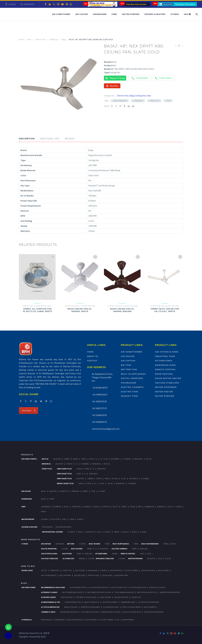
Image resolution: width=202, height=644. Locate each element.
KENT (64, 519)
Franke (115, 554)
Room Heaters (164, 374)
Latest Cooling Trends (131, 607)
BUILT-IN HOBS (91, 620)
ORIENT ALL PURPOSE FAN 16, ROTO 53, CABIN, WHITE (37, 310)
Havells (97, 507)
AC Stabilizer (68, 558)
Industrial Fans (165, 356)
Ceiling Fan (54, 39)
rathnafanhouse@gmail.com (106, 429)
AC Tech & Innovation (50, 607)
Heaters (104, 570)
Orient (85, 491)
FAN (118, 620)
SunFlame (144, 549)
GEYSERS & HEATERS (29, 527)
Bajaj (64, 39)
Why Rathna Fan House (69, 612)
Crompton (64, 491)
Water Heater (164, 392)
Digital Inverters (132, 378)
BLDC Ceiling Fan (167, 306)
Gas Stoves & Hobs (167, 352)
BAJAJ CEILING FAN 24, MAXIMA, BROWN (122, 310)
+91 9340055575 (99, 422)
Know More (29, 411)
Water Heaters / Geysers (52, 532)
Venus (43, 511)
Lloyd (105, 459)
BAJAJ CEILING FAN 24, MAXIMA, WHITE (80, 310)
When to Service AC (92, 602)
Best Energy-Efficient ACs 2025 (99, 592)
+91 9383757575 (99, 408)
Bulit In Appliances (49, 575)
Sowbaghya (149, 507)
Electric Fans (130, 392)
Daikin (75, 459)
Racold (126, 532)
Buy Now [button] (112, 86)
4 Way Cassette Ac (64, 479)
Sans (142, 554)
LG (96, 549)
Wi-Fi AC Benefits (150, 607)
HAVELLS (80, 519)
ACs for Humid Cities (138, 587)
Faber (52, 499)
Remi (140, 507)
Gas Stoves (67, 554)
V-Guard (102, 491)
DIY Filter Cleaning (110, 602)
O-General (127, 459)
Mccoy (115, 507)
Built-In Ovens (65, 575)
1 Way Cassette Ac (64, 469)
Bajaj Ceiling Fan (120, 101)
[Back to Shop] (179, 46)
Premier (82, 558)
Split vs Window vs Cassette (73, 592)
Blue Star (55, 519)
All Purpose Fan (40, 306)
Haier (83, 459)
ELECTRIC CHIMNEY (106, 620)
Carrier (67, 459)
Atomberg (57, 507)
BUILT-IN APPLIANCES (75, 620)
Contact (92, 361)
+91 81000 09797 (100, 388)
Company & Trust (48, 612)
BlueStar (57, 459)
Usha (93, 491)
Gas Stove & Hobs (148, 570)
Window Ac (46, 464)
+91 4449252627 (100, 395)
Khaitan (106, 507)
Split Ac (45, 459)
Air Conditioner (61, 14)
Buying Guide (27, 570)
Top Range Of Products (185, 4)
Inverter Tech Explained (90, 607)
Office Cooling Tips (119, 587)
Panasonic (138, 459)
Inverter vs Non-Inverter (170, 592)
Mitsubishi (115, 459)
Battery (126, 365)
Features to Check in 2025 (86, 597)
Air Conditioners (132, 352)
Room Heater (47, 527)
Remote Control (165, 369)
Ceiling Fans (107, 575)
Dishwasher (100, 14)
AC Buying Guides (48, 597)
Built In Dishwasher (150, 544)
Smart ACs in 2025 (71, 607)
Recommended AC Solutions (53, 587)
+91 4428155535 (99, 401)
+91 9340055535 (99, 415)
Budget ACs (136, 597)
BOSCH (174, 544)
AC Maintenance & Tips (51, 602)
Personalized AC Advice (111, 612)
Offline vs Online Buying (154, 612)
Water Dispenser (166, 387)
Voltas (149, 459)
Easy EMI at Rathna (121, 597)
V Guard (178, 507)
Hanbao (87, 507)
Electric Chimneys (132, 387)
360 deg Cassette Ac (65, 483)
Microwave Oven (165, 365)
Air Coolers (80, 570)
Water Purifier (131, 14)
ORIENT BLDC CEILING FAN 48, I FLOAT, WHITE (165, 310)
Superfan (161, 507)
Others (175, 14)
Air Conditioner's (29, 459)
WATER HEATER (46, 620)
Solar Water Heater (168, 378)
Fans (114, 14)
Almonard (45, 507)
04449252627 (29, 4)
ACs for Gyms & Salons (99, 587)
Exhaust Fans (129, 396)
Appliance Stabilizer (105, 558)
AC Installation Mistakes (149, 602)
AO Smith (45, 519)
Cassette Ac (47, 469)
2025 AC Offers (105, 597)
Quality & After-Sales (132, 612)
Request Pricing (115, 78)
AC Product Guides (49, 592)
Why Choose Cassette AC (147, 592)
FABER (72, 519)
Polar (132, 507)
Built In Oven (77, 549)
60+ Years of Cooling (90, 612)
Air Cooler (82, 14)
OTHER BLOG (27, 620)
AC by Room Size (67, 597)
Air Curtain (128, 361)
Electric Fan (155, 101)
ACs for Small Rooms (78, 587)
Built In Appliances (121, 544)
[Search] (196, 14)
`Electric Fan (40, 39)
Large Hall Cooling (157, 587)
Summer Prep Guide (128, 602)
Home (21, 39)
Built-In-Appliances (133, 374)
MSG (187, 14)
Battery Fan (129, 369)
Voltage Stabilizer (167, 383)
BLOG (24, 583)
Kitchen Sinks (164, 361)
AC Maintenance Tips (73, 602)
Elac (99, 532)
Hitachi (92, 459)
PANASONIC (104, 549)
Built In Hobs (94, 544)
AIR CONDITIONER (28, 587)
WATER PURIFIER (128, 620)
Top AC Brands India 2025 (124, 592)
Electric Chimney (131, 570)
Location (12, 4)
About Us (93, 356)
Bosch (44, 499)
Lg (99, 459)
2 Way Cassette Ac (64, 474)
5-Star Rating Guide (111, 607)
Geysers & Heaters (155, 14)
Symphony (75, 491)
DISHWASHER (60, 620)
